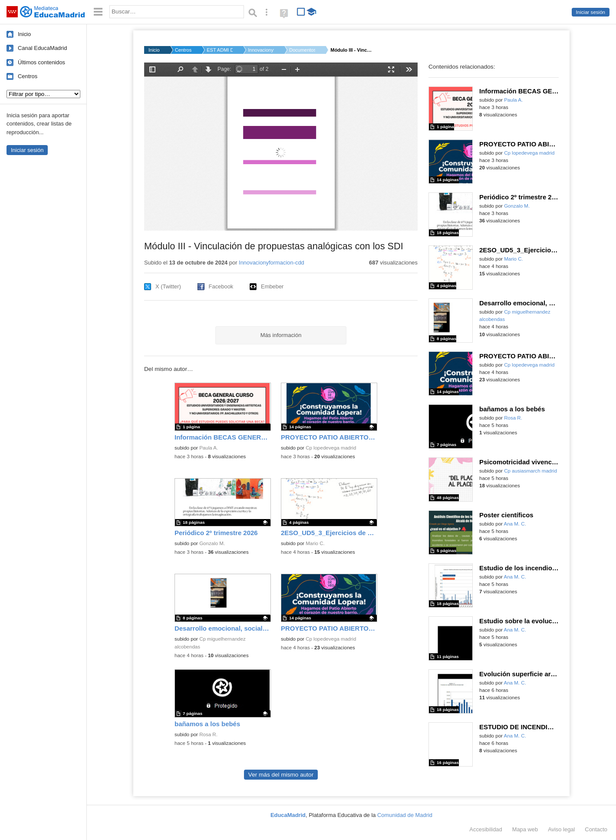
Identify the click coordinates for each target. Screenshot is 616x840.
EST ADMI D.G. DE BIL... (220, 50)
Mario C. (315, 543)
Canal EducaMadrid (42, 48)
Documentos (302, 50)
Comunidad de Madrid (405, 815)
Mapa (525, 829)
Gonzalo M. (212, 543)
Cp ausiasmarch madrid (530, 471)
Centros (28, 76)
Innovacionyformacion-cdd (272, 263)
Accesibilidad (486, 829)
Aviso (561, 829)
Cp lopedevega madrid (331, 448)
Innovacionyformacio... (261, 50)
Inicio (24, 34)
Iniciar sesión (591, 12)
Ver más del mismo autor (281, 775)
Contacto (596, 829)
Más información (281, 335)
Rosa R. (208, 734)
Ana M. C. (515, 524)
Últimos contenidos (41, 62)
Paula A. (209, 448)
